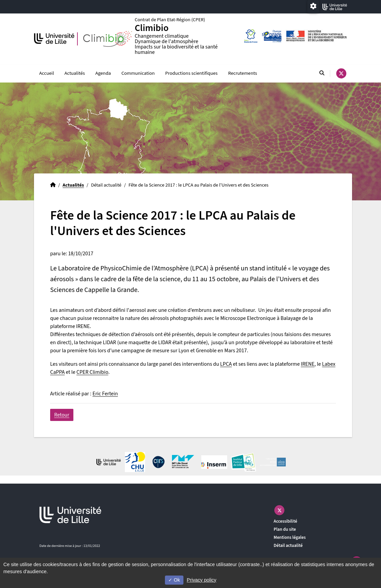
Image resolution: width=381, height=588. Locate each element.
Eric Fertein (105, 394)
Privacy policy (202, 580)
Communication (138, 74)
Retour (62, 415)
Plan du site (285, 530)
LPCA (226, 364)
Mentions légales (290, 538)
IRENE (308, 364)
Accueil (47, 74)
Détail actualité (288, 546)
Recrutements (243, 74)
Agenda (103, 74)
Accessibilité (285, 521)
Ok (174, 580)
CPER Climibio (92, 372)
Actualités (75, 74)
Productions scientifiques (192, 74)
